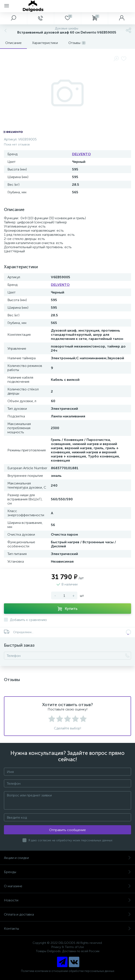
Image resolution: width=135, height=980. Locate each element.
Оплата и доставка (67, 914)
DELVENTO (81, 154)
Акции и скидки (67, 858)
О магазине (67, 886)
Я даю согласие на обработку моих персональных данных (70, 840)
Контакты (67, 929)
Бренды (67, 872)
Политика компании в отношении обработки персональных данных (68, 971)
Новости (67, 900)
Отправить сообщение (67, 830)
